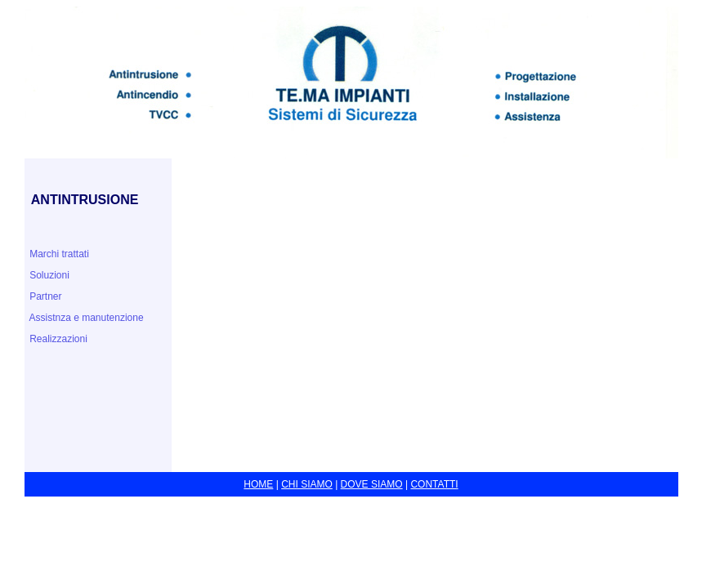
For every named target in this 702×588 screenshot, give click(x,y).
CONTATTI (434, 484)
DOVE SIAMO (372, 484)
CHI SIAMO (307, 484)
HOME (258, 484)
